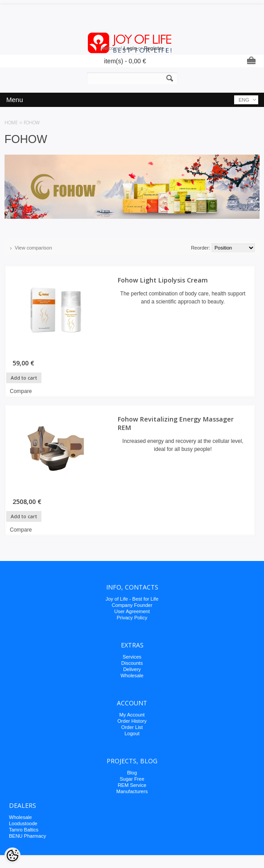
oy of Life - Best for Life (133, 599)
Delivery (132, 669)
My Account (132, 715)
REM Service (132, 785)
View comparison (33, 248)
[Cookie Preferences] (12, 856)
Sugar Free (132, 779)
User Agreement (132, 611)
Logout (132, 733)
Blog (132, 773)
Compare (21, 391)
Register (154, 48)
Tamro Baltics (24, 830)
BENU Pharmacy (27, 836)
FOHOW (32, 123)
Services (132, 657)
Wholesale (132, 676)
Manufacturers (132, 791)
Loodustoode (23, 823)
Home (11, 123)
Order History (132, 721)
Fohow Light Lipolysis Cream (163, 280)
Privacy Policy (132, 618)
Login (130, 48)
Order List (132, 727)
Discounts (132, 663)
